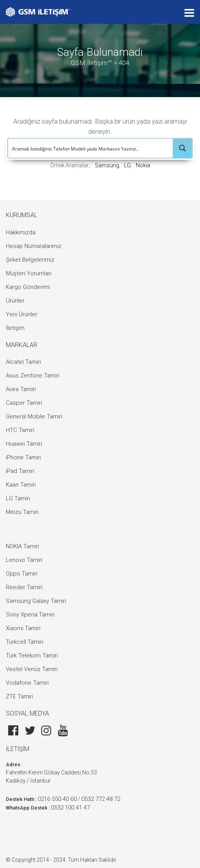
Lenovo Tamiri (24, 560)
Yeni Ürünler (22, 314)
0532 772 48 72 (101, 799)
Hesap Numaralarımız (34, 246)
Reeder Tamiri (24, 587)
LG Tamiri (18, 498)
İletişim (15, 328)
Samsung (107, 165)
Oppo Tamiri (22, 574)
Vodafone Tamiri (27, 683)
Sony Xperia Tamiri (30, 615)
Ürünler (15, 301)
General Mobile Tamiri (34, 416)
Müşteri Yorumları (29, 273)
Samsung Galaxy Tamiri (36, 601)
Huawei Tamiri (24, 444)
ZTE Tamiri (19, 696)
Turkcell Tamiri (25, 642)
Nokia (143, 165)
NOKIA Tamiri (22, 546)
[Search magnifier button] (182, 148)
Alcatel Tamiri (23, 362)
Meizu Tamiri (22, 512)
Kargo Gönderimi (28, 287)
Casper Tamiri (24, 403)
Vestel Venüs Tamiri (32, 669)
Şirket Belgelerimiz (30, 260)
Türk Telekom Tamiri (32, 655)
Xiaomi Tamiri (23, 628)
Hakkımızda (21, 232)
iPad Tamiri (20, 471)
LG (127, 165)
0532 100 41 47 (70, 808)
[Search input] (91, 148)
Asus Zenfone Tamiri (33, 376)
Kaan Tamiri (21, 485)
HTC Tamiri (20, 430)
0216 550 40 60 (57, 799)
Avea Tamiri (21, 389)
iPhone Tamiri (23, 457)
